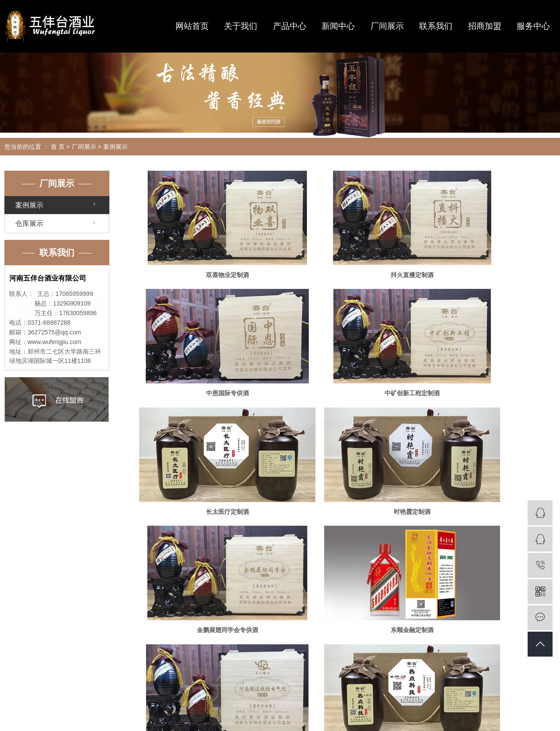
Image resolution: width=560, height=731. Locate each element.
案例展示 (115, 147)
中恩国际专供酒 (489, 252)
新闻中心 (338, 26)
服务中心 (533, 26)
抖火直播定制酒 (347, 252)
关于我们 (241, 26)
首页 (286, 566)
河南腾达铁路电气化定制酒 (489, 442)
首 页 (58, 147)
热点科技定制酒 (206, 538)
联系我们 (436, 26)
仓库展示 (29, 223)
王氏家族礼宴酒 (489, 538)
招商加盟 (485, 26)
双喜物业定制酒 (206, 252)
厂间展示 (387, 26)
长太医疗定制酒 (347, 347)
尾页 (372, 566)
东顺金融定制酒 (347, 442)
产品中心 (290, 26)
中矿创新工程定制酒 (206, 347)
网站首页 (192, 26)
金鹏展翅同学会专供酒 (206, 442)
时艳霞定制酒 (489, 347)
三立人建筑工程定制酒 (347, 538)
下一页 (345, 566)
